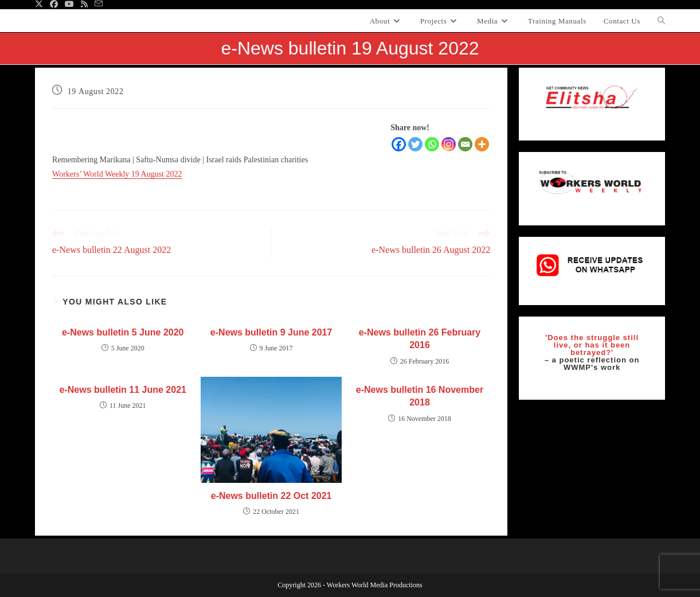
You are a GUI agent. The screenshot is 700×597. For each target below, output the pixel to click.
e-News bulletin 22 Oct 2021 (271, 496)
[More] (482, 144)
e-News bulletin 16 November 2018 (420, 396)
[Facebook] (399, 144)
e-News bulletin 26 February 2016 (420, 339)
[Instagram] (449, 144)
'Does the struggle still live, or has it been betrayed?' (592, 345)
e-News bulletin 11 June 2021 (123, 390)
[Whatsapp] (432, 144)
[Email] (465, 144)
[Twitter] (415, 144)
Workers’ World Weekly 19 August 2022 (117, 174)
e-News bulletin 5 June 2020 (123, 332)
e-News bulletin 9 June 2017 (271, 332)
